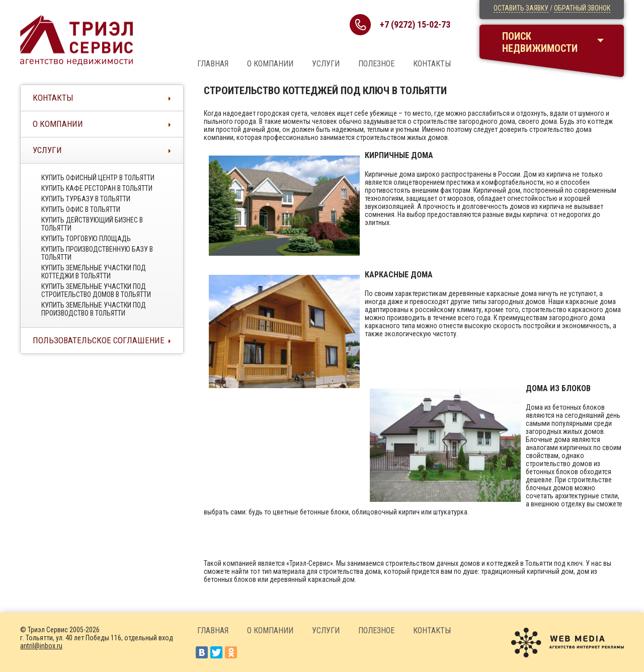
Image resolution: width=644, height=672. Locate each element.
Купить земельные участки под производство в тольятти (94, 309)
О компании (270, 64)
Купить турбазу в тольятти (86, 199)
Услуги (326, 64)
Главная (213, 64)
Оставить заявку (521, 8)
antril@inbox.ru (41, 646)
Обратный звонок (582, 8)
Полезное (376, 64)
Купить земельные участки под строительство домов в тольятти (96, 290)
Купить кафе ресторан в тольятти (97, 188)
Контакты (432, 64)
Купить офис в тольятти (81, 209)
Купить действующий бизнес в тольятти (92, 224)
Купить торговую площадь (86, 239)
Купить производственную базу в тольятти (97, 253)
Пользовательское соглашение (99, 340)
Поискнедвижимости (540, 42)
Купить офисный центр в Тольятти (98, 178)
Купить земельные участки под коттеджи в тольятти (94, 272)
